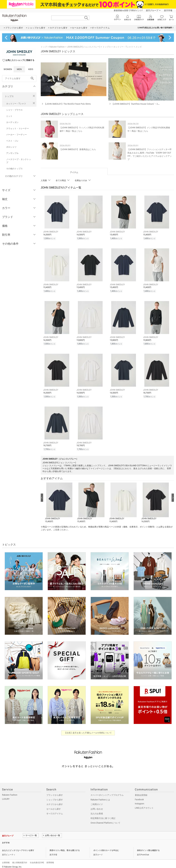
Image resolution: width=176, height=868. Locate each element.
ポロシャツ (11, 147)
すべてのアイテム (55, 811)
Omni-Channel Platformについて (105, 820)
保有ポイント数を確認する (148, 848)
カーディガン (12, 122)
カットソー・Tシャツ (16, 104)
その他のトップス (14, 169)
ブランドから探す (55, 793)
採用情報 (50, 860)
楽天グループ (152, 10)
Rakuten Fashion (57, 47)
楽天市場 (168, 10)
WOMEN (8, 69)
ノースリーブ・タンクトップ (19, 161)
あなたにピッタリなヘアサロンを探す (18, 848)
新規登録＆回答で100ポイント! (128, 10)
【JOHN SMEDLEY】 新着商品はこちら (78, 149)
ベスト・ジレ (12, 141)
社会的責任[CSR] (37, 860)
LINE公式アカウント (144, 805)
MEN (19, 69)
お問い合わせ (97, 806)
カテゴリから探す (55, 802)
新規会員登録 (141, 793)
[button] (59, 500)
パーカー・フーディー (16, 135)
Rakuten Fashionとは (100, 797)
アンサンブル (12, 153)
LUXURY (6, 796)
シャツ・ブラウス (14, 110)
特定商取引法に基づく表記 (103, 816)
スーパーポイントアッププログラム (107, 793)
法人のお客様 (97, 811)
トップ (44, 47)
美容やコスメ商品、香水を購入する (65, 848)
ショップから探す (55, 797)
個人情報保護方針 (20, 860)
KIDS (31, 69)
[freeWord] (19, 79)
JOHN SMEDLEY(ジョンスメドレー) (84, 47)
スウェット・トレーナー (18, 128)
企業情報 (6, 860)
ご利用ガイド (97, 802)
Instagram (140, 801)
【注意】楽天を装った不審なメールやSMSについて (88, 730)
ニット (9, 116)
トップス (9, 96)
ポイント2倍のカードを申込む (106, 848)
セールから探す (54, 806)
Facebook (139, 797)
